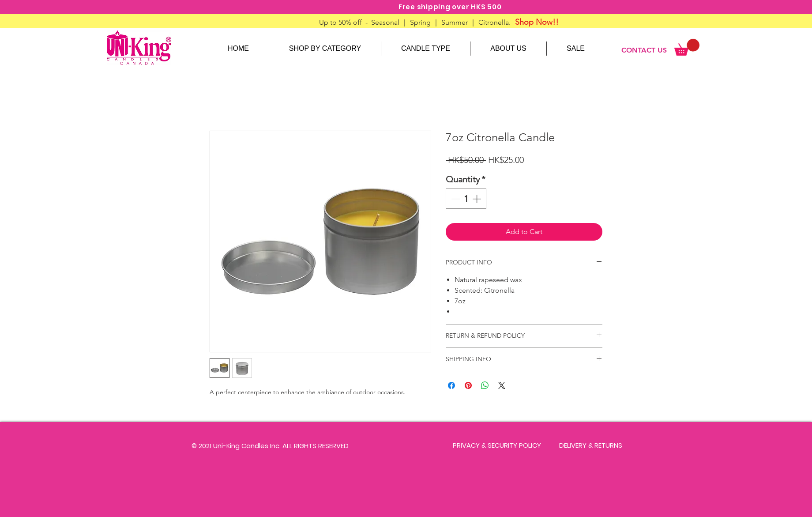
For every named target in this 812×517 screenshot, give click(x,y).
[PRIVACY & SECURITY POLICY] (497, 445)
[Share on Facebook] (451, 385)
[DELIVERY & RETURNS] (591, 445)
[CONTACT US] (644, 51)
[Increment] (477, 199)
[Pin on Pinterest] (468, 385)
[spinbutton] (466, 199)
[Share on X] (502, 385)
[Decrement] (455, 199)
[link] (687, 47)
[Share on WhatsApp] (485, 385)
